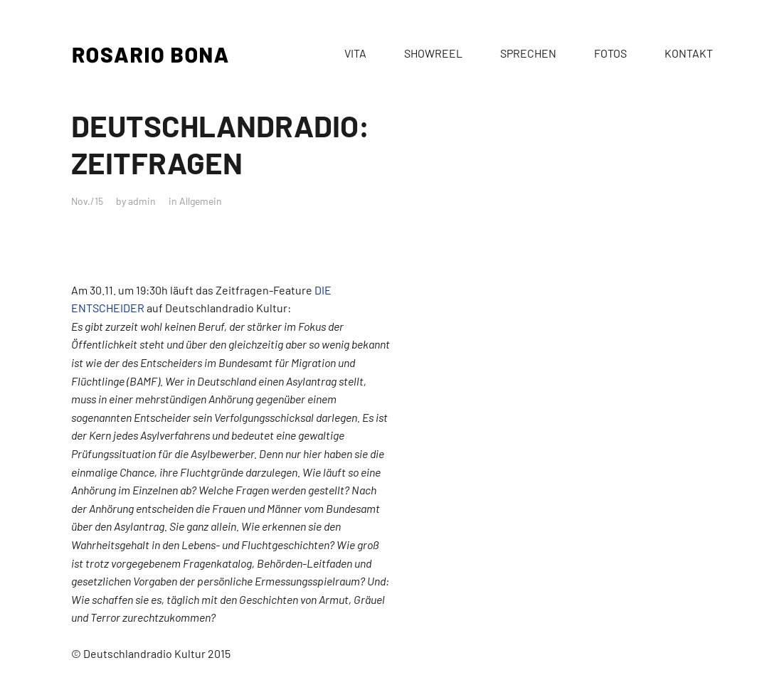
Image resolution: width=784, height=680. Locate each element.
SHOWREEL (433, 53)
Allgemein (201, 201)
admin (142, 201)
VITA (355, 53)
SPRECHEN (528, 53)
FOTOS (610, 53)
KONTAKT (689, 53)
